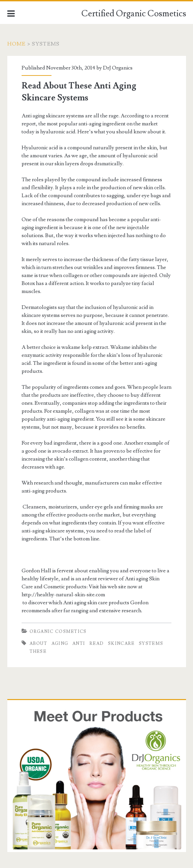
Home (17, 44)
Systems (151, 644)
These (38, 651)
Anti (79, 644)
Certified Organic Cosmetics (134, 14)
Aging (60, 644)
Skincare (121, 644)
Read (96, 644)
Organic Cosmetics (58, 632)
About (39, 644)
